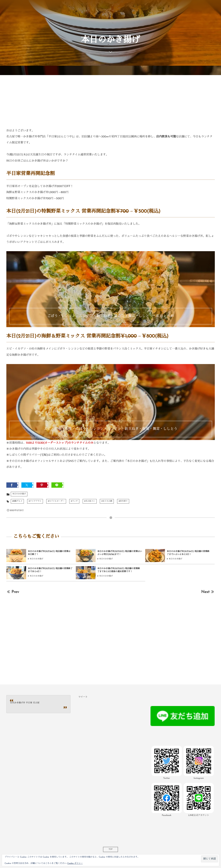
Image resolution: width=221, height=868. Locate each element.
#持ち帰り (123, 501)
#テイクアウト (35, 501)
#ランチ (74, 501)
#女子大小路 (107, 501)
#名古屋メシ (90, 501)
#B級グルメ (17, 501)
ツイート (83, 697)
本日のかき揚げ (19, 494)
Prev (13, 592)
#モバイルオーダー (56, 501)
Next (208, 592)
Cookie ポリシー (75, 863)
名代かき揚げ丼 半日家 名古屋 (25, 703)
